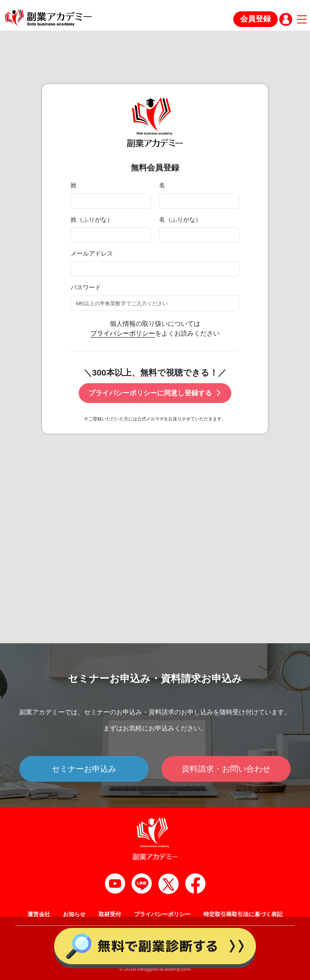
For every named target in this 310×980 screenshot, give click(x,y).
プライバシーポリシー (123, 333)
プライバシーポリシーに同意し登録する (155, 393)
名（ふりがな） (180, 220)
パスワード (86, 287)
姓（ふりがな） (92, 220)
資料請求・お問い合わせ (226, 769)
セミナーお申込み (84, 769)
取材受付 (110, 914)
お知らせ (74, 914)
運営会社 (39, 914)
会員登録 (256, 19)
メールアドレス (92, 254)
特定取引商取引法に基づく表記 (243, 914)
